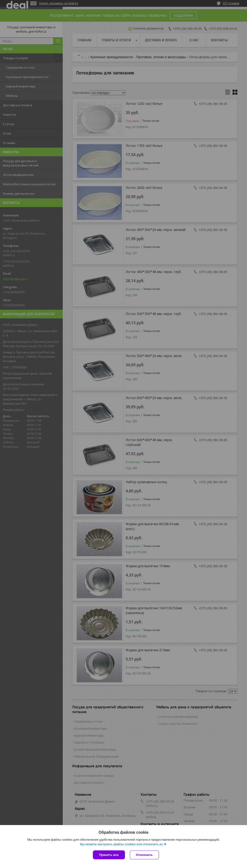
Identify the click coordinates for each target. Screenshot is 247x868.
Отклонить (144, 855)
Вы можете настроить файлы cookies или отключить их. (122, 844)
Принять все (109, 855)
